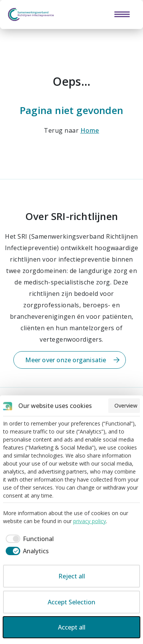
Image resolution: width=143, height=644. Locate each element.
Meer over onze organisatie (66, 360)
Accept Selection (71, 602)
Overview (126, 406)
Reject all (72, 576)
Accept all (72, 627)
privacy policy (90, 521)
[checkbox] (28, 539)
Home (90, 130)
